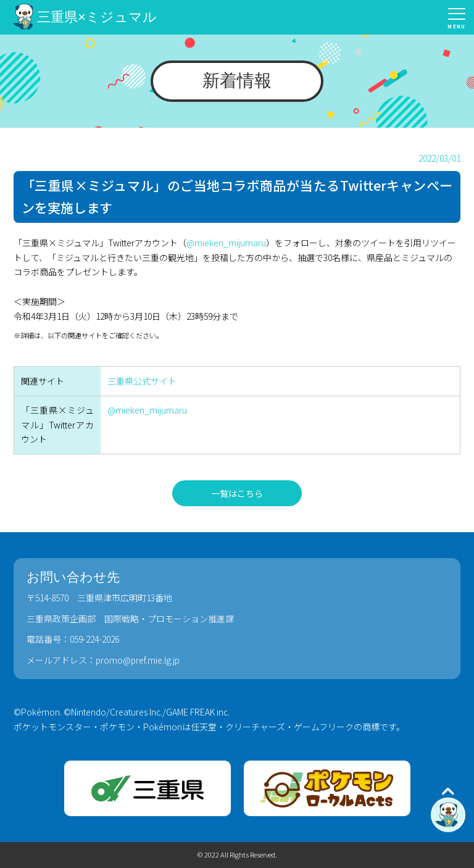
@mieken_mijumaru (226, 243)
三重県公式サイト (142, 381)
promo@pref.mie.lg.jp (138, 660)
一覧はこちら (237, 493)
